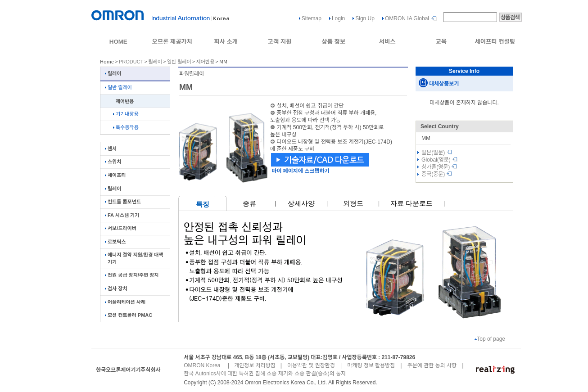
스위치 (113, 162)
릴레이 (155, 62)
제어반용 (205, 62)
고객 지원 (280, 42)
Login (338, 18)
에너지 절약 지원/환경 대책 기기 (134, 258)
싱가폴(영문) (439, 167)
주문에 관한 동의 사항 (432, 365)
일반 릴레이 (179, 62)
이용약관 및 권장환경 (311, 365)
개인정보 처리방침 (255, 365)
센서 (111, 149)
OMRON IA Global (407, 18)
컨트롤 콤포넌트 (123, 202)
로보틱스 (115, 242)
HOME (118, 42)
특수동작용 (126, 127)
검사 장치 (116, 288)
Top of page (490, 339)
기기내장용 (126, 114)
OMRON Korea (202, 365)
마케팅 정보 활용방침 (371, 365)
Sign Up (365, 18)
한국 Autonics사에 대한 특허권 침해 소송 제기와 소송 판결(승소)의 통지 (265, 374)
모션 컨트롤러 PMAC (129, 315)
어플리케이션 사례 (125, 302)
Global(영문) (439, 160)
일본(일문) (437, 153)
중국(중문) (437, 174)
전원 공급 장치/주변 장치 (132, 275)
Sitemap (312, 18)
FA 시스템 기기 (122, 215)
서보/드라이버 (121, 228)
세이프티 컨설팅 (495, 42)
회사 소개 (226, 42)
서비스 (387, 42)
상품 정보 (333, 42)
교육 (441, 42)
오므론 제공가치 (172, 42)
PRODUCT (131, 62)
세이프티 (115, 175)
